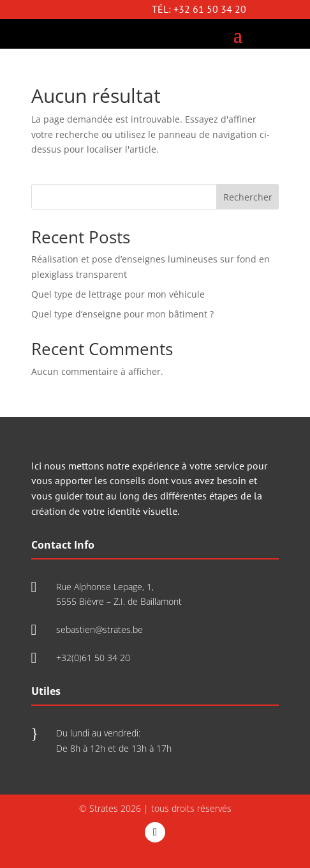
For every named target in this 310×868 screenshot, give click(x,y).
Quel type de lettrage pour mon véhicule (118, 294)
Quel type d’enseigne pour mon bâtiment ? (122, 314)
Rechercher (248, 197)
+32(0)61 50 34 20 (93, 658)
